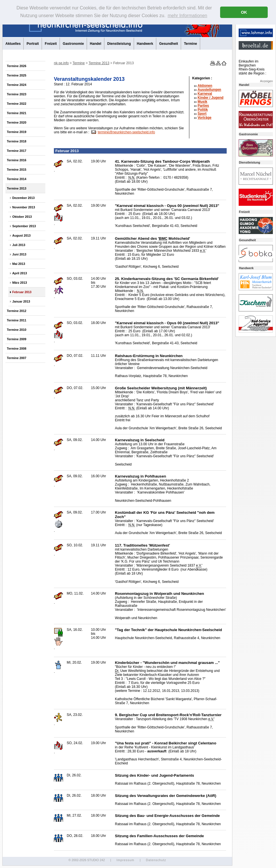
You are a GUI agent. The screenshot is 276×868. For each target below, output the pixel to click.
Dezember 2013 (24, 198)
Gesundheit (169, 44)
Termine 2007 (17, 358)
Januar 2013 (21, 301)
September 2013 (24, 226)
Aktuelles (13, 44)
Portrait (33, 44)
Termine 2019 (17, 132)
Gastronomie (73, 44)
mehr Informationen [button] (187, 16)
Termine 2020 (17, 122)
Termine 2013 (17, 188)
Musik (202, 102)
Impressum (125, 860)
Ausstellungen (209, 90)
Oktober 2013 (22, 217)
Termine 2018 (17, 141)
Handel (96, 44)
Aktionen (205, 86)
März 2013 (20, 283)
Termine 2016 (17, 160)
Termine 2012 (17, 311)
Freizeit (51, 44)
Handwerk (145, 44)
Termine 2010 (17, 330)
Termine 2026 (17, 66)
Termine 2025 (17, 75)
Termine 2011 (17, 320)
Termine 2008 (17, 349)
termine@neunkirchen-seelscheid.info (126, 132)
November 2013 (24, 207)
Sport (202, 114)
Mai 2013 (19, 264)
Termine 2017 (17, 151)
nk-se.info (61, 63)
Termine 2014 (17, 179)
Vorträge (204, 118)
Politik (203, 110)
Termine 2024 (17, 85)
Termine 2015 (17, 170)
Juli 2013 (19, 245)
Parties (203, 106)
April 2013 (20, 273)
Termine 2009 (17, 339)
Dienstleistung (119, 44)
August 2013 (21, 235)
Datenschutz (156, 860)
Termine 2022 (17, 104)
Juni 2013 (19, 254)
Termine (190, 44)
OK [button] (244, 12)
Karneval (205, 94)
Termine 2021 (17, 113)
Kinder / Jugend (211, 98)
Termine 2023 (17, 94)
